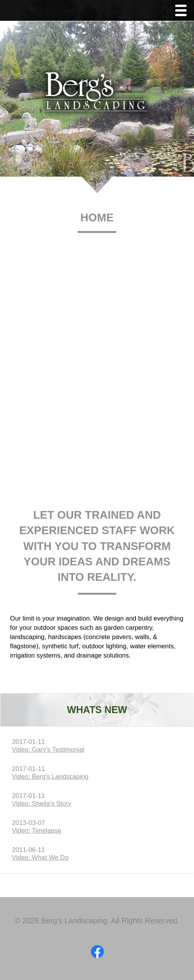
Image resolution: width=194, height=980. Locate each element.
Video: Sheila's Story (42, 804)
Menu (183, 11)
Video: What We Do (40, 858)
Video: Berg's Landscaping (50, 777)
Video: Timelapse (37, 831)
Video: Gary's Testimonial (48, 750)
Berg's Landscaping (97, 95)
